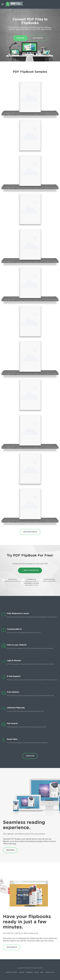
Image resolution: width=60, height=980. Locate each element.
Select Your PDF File (30, 570)
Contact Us (50, 972)
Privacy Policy (12, 972)
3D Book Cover (12, 580)
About (22, 972)
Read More (20, 38)
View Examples (38, 38)
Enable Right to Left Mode (31, 584)
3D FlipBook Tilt (31, 580)
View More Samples (30, 532)
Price (36, 972)
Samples (29, 972)
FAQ (42, 972)
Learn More (30, 756)
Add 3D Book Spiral (49, 580)
